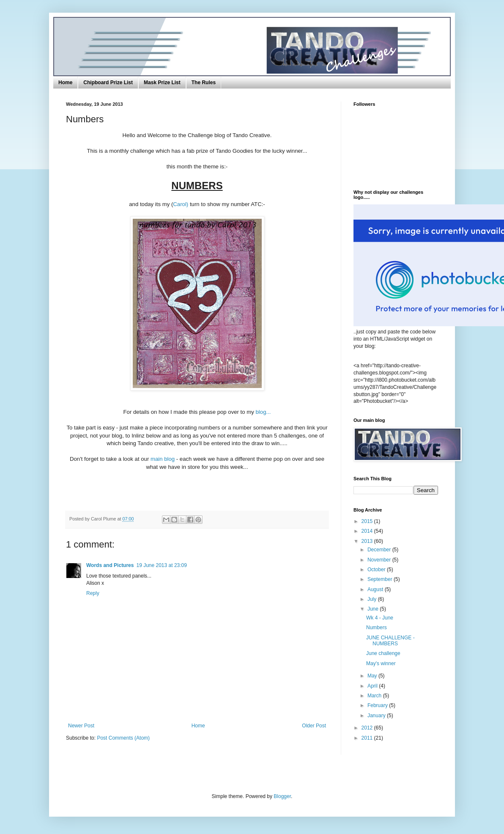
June (374, 609)
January (377, 716)
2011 (368, 738)
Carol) (181, 204)
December (380, 550)
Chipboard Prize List (108, 83)
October (377, 570)
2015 (368, 521)
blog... (263, 412)
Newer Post (81, 726)
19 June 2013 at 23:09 (161, 565)
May (373, 676)
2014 (368, 531)
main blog (163, 459)
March (375, 696)
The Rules (204, 83)
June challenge (383, 653)
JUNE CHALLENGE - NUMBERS (390, 641)
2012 (368, 728)
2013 (368, 541)
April (373, 686)
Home (65, 83)
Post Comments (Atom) (123, 738)
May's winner (381, 663)
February (378, 705)
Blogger (282, 796)
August (376, 589)
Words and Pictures (110, 565)
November (380, 560)
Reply (93, 593)
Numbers (377, 628)
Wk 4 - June (380, 618)
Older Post (314, 726)
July (373, 599)
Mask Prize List (162, 83)
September (381, 579)
